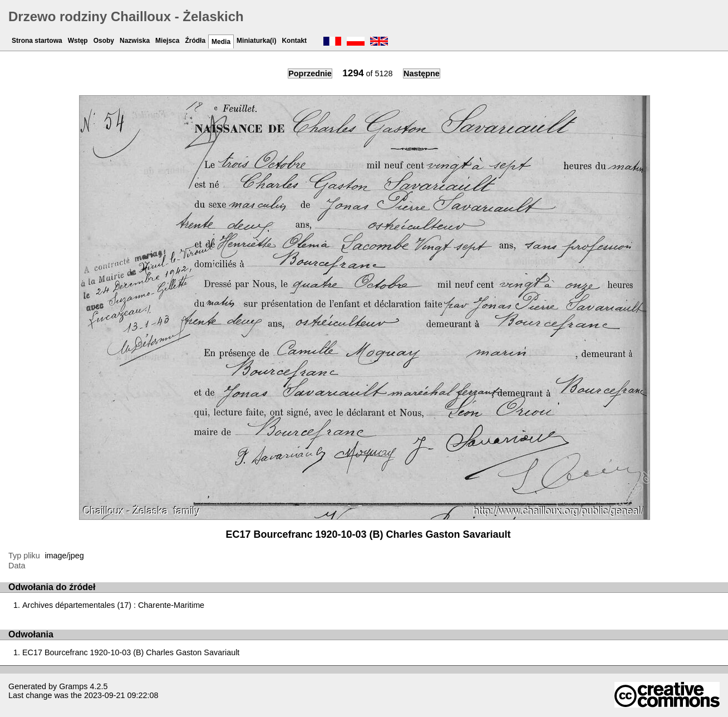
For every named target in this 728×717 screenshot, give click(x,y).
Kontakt (294, 41)
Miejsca (167, 41)
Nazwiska (135, 41)
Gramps (73, 686)
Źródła (195, 41)
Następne (422, 73)
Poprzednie (310, 73)
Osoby (104, 41)
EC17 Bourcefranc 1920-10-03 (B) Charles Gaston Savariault (131, 652)
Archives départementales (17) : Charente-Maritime (113, 605)
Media (221, 42)
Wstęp (78, 41)
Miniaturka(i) (256, 41)
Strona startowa (37, 41)
